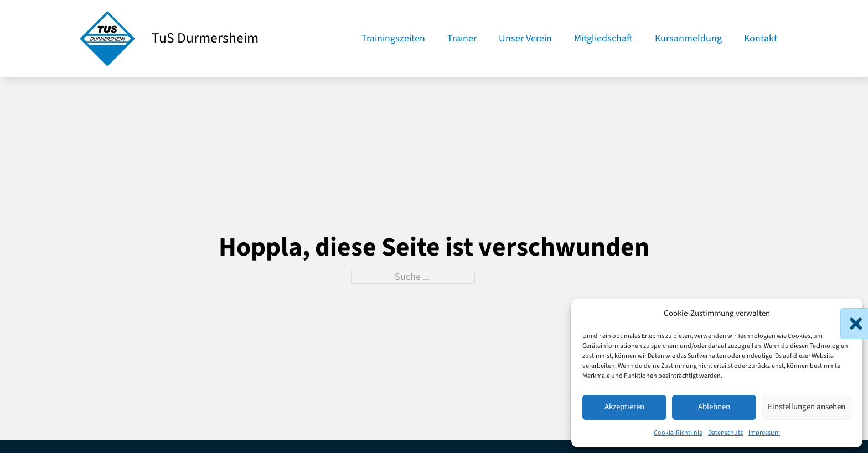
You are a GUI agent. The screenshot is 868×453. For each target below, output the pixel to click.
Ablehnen (714, 407)
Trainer (462, 38)
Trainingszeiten (393, 38)
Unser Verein (525, 38)
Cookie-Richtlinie (678, 433)
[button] (846, 314)
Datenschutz (725, 433)
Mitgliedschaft (603, 38)
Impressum (764, 433)
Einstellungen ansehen (807, 407)
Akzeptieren (624, 407)
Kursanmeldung (688, 38)
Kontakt (761, 38)
